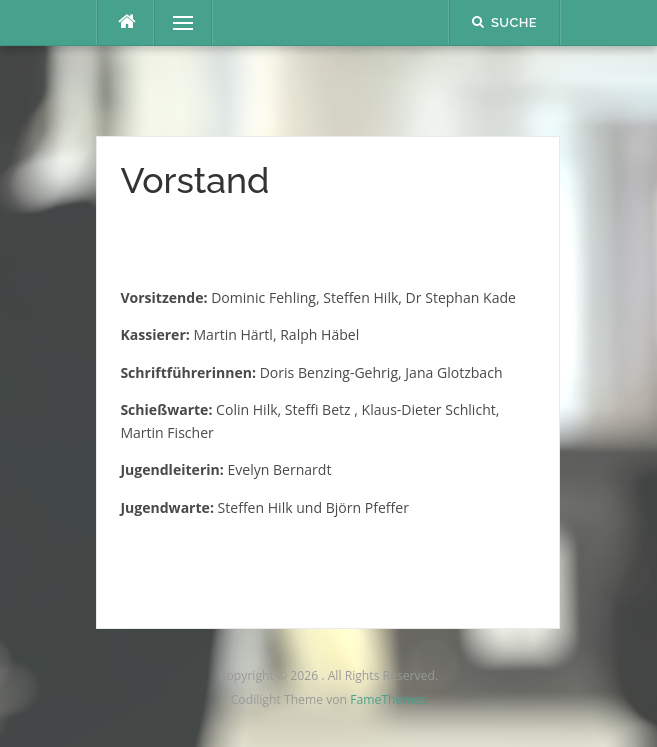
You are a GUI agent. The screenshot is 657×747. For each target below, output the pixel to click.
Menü (174, 22)
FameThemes (388, 699)
